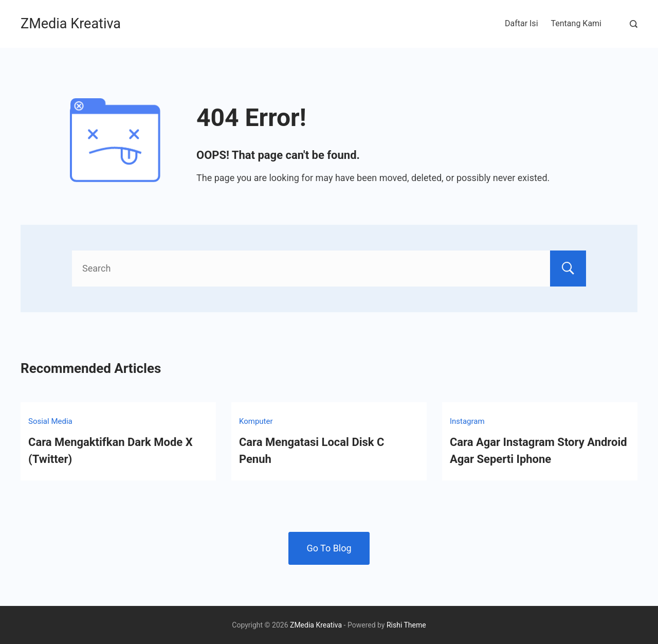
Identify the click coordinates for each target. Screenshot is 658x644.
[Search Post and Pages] (634, 24)
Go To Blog (329, 548)
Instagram (467, 421)
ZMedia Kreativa (71, 24)
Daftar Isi (522, 23)
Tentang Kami (576, 23)
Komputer (256, 421)
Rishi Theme (406, 625)
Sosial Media (50, 421)
